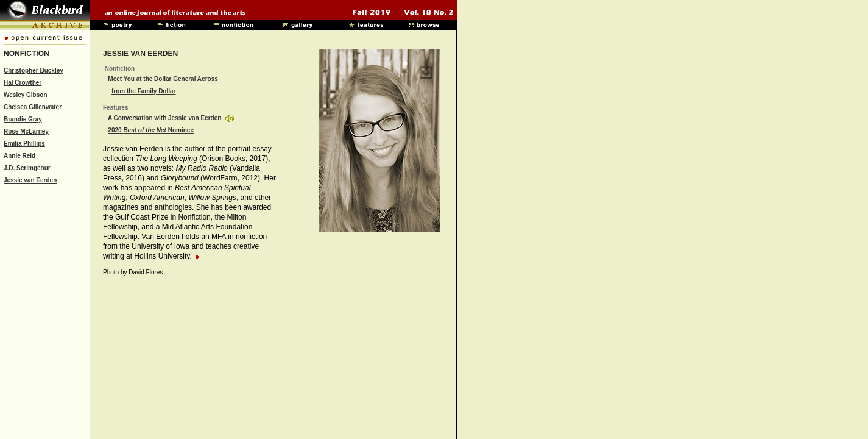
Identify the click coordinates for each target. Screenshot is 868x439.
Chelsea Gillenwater (33, 107)
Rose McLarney (26, 131)
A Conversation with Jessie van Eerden (164, 118)
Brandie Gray (23, 119)
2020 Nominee (151, 130)
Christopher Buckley (34, 70)
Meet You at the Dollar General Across (163, 79)
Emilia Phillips (24, 144)
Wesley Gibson (26, 95)
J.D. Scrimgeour (27, 168)
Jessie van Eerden (30, 180)
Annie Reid (19, 156)
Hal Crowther (23, 83)
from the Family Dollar (144, 91)
